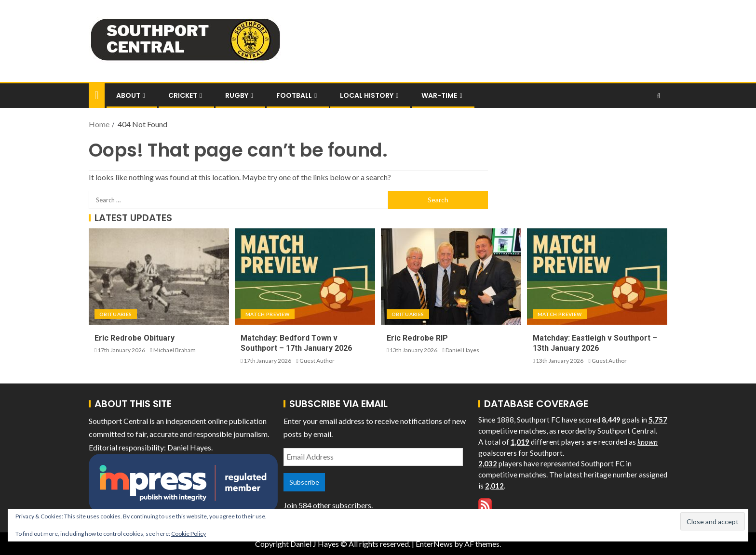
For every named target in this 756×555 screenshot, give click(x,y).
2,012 (494, 486)
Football (294, 95)
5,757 (658, 420)
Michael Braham (175, 350)
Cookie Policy (189, 534)
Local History (367, 95)
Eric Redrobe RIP (417, 338)
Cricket (183, 95)
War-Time (439, 95)
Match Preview (268, 314)
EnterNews (434, 544)
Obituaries (116, 314)
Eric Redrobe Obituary (135, 338)
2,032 (488, 463)
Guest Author (317, 361)
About (128, 95)
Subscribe (304, 482)
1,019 (520, 442)
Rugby (237, 95)
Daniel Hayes (462, 350)
